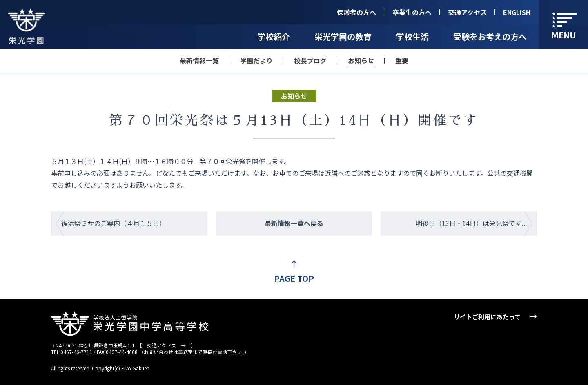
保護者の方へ (356, 12)
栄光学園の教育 (343, 37)
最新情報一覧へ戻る (294, 223)
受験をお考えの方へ (490, 37)
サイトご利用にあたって (487, 317)
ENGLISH (517, 12)
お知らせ (361, 60)
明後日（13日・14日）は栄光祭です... (471, 223)
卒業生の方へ (412, 12)
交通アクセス (467, 12)
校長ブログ (310, 60)
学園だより (256, 60)
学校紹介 (274, 37)
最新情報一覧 (199, 60)
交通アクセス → (166, 345)
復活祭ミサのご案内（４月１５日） (114, 223)
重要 (402, 60)
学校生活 (412, 37)
